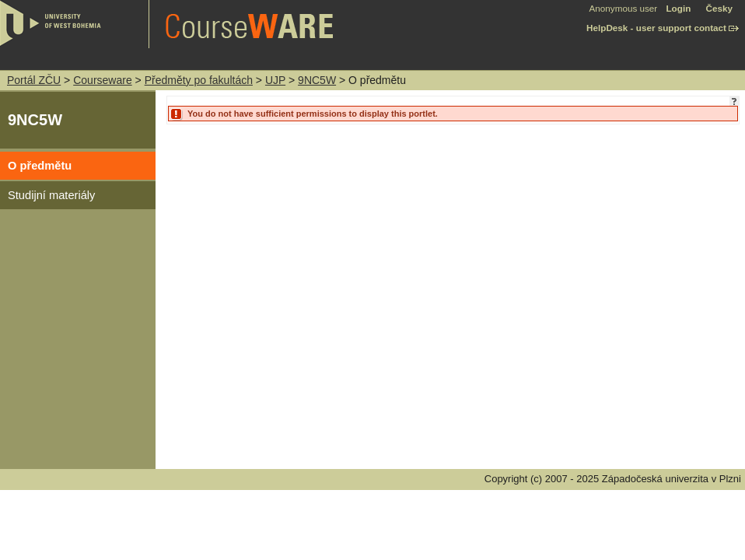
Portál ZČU (34, 80)
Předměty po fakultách (199, 80)
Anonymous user (625, 8)
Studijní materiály (51, 195)
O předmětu (40, 166)
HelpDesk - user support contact (656, 28)
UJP (275, 80)
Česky (719, 8)
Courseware (102, 80)
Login (678, 8)
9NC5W (317, 80)
